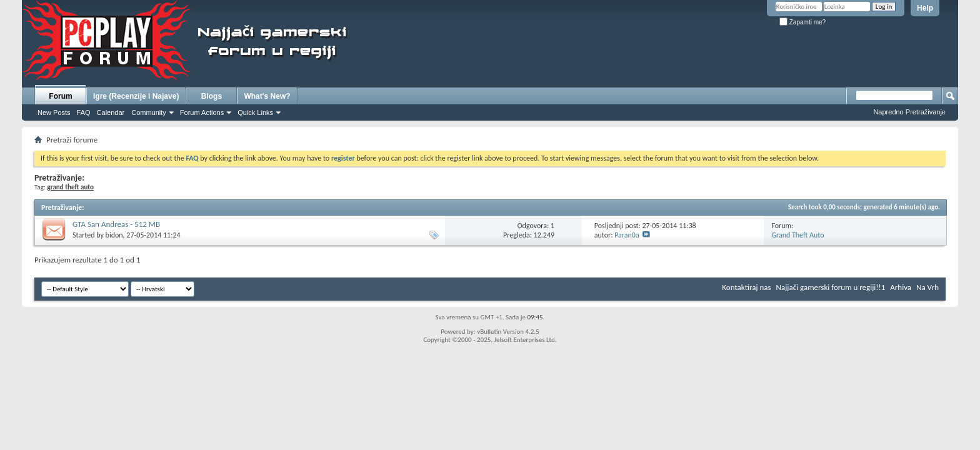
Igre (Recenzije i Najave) (136, 96)
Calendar (111, 112)
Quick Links (255, 112)
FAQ (84, 112)
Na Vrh (927, 287)
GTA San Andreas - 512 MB (116, 224)
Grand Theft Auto (797, 235)
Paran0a (627, 235)
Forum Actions (202, 112)
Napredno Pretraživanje (909, 112)
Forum (60, 96)
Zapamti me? (802, 22)
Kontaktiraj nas (746, 287)
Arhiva (901, 287)
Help (925, 8)
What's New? (267, 96)
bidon (114, 235)
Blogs (212, 96)
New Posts (54, 112)
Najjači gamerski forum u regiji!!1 (831, 287)
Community (149, 112)
